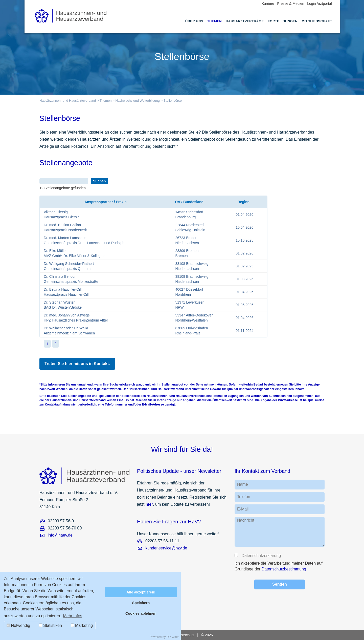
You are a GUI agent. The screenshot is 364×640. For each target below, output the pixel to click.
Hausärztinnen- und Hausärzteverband (68, 101)
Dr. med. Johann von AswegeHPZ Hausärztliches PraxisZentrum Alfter (76, 318)
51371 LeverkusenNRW (190, 305)
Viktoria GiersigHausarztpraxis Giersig (62, 215)
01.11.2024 (244, 331)
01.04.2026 (244, 215)
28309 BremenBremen (187, 253)
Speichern (141, 603)
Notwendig (18, 625)
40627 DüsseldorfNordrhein (189, 292)
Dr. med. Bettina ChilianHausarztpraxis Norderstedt (65, 227)
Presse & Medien (291, 4)
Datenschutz (185, 635)
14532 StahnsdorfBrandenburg (189, 215)
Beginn (244, 202)
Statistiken (50, 625)
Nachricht (246, 520)
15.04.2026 (244, 227)
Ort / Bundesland (189, 202)
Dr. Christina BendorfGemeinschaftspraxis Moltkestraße (71, 279)
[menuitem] (194, 26)
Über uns (194, 21)
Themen (214, 21)
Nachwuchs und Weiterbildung (137, 101)
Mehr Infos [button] (73, 616)
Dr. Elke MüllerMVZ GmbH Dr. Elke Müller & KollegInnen (77, 253)
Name (243, 484)
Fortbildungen (283, 21)
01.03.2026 (244, 279)
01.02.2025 (244, 266)
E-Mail (243, 509)
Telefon (244, 497)
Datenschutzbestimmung (284, 569)
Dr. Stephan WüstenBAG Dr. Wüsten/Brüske (63, 305)
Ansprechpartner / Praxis (106, 202)
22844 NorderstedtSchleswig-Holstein (190, 227)
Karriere (268, 4)
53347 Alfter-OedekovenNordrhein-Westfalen (194, 318)
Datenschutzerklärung (261, 556)
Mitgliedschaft (317, 21)
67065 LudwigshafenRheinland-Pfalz (191, 331)
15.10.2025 (244, 240)
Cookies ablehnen (141, 613)
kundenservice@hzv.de (166, 548)
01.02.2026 (244, 253)
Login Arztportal (319, 4)
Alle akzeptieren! (141, 592)
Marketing (82, 625)
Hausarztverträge (245, 21)
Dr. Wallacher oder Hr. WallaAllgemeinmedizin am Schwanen (69, 331)
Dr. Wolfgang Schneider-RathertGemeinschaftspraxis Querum (69, 266)
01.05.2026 (244, 305)
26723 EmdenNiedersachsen (187, 240)
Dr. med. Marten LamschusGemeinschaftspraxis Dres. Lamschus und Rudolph (84, 240)
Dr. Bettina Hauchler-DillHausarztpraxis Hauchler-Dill (66, 292)
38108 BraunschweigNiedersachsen (192, 266)
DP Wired (173, 637)
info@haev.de (60, 535)
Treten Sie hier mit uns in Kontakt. (77, 364)
